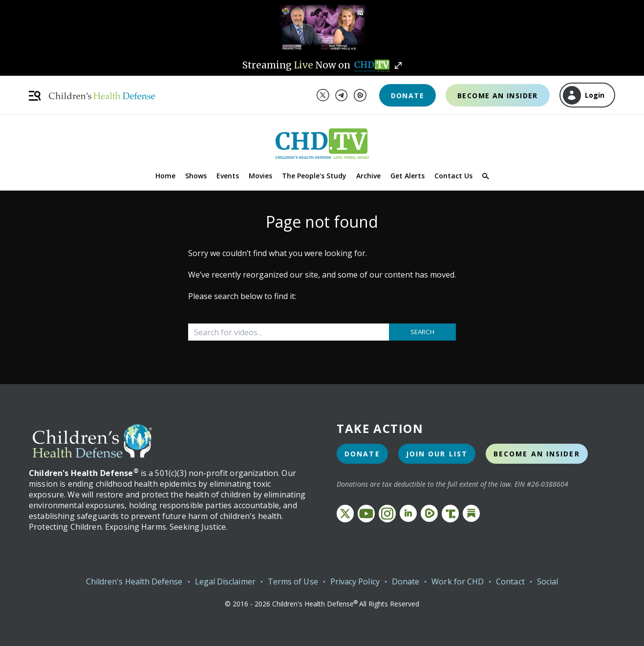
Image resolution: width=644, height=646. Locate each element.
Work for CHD (458, 581)
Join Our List (437, 454)
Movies (260, 176)
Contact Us (453, 176)
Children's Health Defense (134, 581)
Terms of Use (293, 581)
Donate (408, 96)
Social (547, 581)
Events (228, 176)
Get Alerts (408, 176)
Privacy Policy (355, 581)
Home (165, 176)
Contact (510, 581)
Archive (368, 176)
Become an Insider (498, 96)
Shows (196, 176)
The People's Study (314, 176)
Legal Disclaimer (225, 581)
